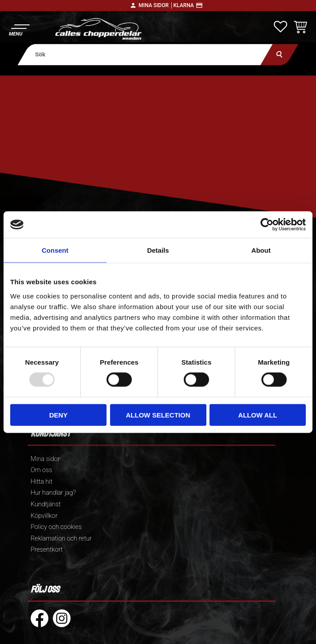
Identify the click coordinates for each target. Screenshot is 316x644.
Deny (59, 415)
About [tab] (261, 250)
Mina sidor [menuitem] (45, 459)
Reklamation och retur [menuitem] (61, 539)
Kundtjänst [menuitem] (46, 504)
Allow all (258, 415)
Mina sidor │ (156, 5)
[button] (19, 29)
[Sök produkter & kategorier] (145, 54)
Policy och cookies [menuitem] (56, 527)
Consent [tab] (55, 250)
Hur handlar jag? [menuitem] (53, 493)
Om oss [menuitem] (41, 470)
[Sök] (279, 54)
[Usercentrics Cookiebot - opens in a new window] (267, 225)
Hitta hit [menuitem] (41, 482)
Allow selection (158, 415)
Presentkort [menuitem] (47, 550)
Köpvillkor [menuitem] (44, 516)
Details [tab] (158, 250)
